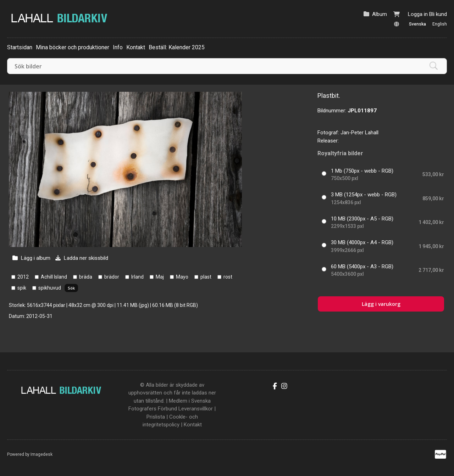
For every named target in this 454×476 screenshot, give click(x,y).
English (440, 24)
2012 (23, 277)
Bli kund (438, 14)
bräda (86, 277)
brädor (112, 277)
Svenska (417, 24)
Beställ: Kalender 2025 (177, 47)
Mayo (182, 277)
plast (206, 277)
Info (118, 47)
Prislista (156, 417)
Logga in (418, 14)
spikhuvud (50, 288)
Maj (160, 277)
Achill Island (54, 277)
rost (228, 277)
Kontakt (136, 47)
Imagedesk (41, 454)
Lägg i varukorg (381, 304)
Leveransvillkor (196, 409)
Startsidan (20, 47)
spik (22, 288)
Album (380, 14)
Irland (137, 277)
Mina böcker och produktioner (73, 47)
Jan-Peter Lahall (359, 133)
